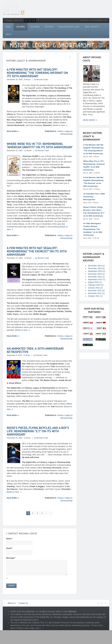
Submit (11, 586)
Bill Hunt (73, 612)
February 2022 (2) (96, 285)
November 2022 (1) (96, 277)
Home (8, 27)
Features (35, 27)
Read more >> (13, 131)
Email (9, 548)
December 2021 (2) (96, 291)
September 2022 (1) (97, 279)
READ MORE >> (90, 120)
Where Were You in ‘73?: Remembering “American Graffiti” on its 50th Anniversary (40, 145)
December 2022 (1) (96, 274)
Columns (21, 27)
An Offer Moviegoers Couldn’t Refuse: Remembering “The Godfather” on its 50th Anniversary (93, 229)
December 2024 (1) (96, 266)
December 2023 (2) (96, 268)
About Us (12, 603)
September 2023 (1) (97, 271)
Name (9, 539)
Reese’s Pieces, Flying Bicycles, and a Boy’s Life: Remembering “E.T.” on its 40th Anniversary (38, 431)
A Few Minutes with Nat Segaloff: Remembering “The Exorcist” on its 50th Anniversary (37, 251)
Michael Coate (42, 79)
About (9, 34)
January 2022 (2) (95, 288)
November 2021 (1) (96, 293)
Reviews (49, 27)
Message (11, 558)
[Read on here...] (60, 125)
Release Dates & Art (69, 27)
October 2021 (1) (95, 296)
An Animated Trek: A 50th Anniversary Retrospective (35, 350)
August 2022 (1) (95, 282)
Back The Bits (92, 27)
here (42, 628)
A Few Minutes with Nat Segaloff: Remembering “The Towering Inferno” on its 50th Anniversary (37, 73)
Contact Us (23, 603)
